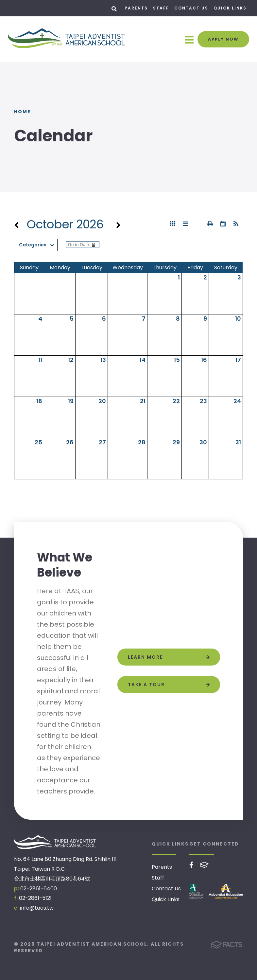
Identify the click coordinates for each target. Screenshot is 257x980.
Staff (161, 8)
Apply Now (223, 39)
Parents (136, 8)
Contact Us (191, 8)
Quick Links (230, 8)
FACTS (204, 865)
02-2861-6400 (39, 889)
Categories (38, 245)
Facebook (191, 865)
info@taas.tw (37, 908)
